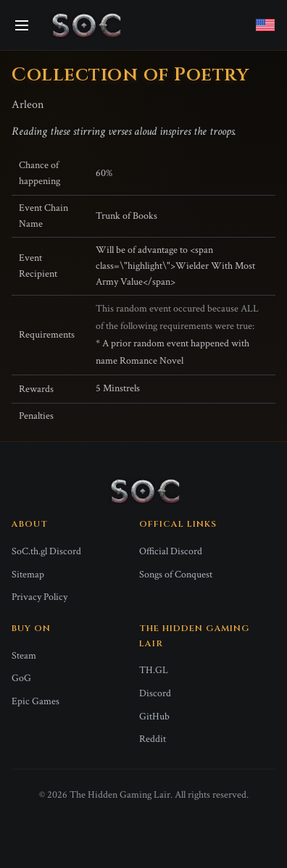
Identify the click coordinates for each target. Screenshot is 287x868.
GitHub (154, 717)
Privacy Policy (39, 597)
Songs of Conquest (176, 575)
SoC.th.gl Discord (46, 551)
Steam (24, 656)
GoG (21, 678)
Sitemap (28, 575)
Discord (155, 693)
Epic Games (36, 701)
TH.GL (154, 670)
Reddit (153, 739)
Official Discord (171, 551)
